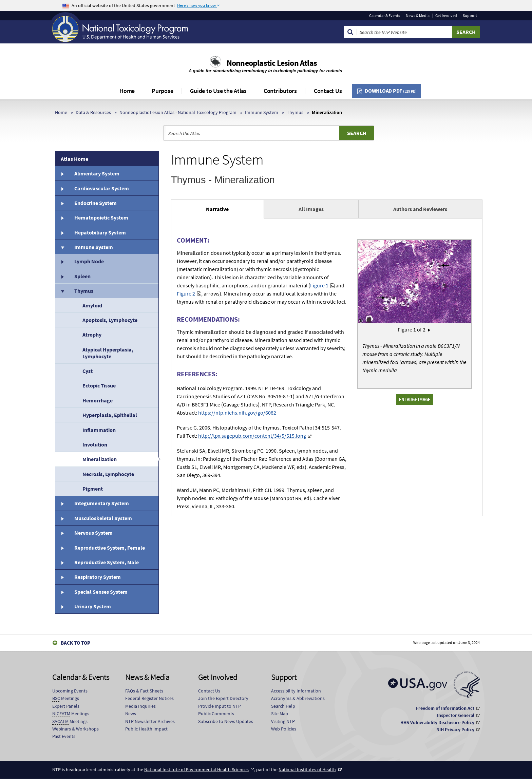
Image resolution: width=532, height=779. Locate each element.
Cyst (88, 371)
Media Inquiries (140, 706)
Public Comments (216, 714)
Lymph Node (89, 261)
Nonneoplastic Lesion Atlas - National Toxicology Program (178, 112)
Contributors (280, 91)
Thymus (295, 112)
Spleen (82, 276)
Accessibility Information (296, 691)
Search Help (283, 706)
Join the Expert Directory (223, 698)
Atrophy (92, 335)
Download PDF (391, 91)
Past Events (64, 736)
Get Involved (446, 16)
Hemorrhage (98, 400)
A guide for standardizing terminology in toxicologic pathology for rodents (266, 71)
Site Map (280, 714)
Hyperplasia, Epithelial (110, 415)
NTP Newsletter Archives (150, 721)
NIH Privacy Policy (455, 729)
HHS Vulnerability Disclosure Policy (437, 722)
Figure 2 (186, 293)
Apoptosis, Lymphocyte (110, 320)
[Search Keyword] (405, 32)
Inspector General (456, 715)
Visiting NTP (283, 721)
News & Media (418, 16)
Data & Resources (93, 112)
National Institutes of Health (307, 769)
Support (470, 16)
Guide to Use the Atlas (218, 91)
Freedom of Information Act (445, 708)
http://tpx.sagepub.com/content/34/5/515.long (252, 436)
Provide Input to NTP (220, 706)
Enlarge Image (415, 399)
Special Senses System (101, 592)
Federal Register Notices (149, 698)
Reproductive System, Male (107, 562)
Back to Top (75, 643)
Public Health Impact (146, 729)
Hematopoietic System (101, 217)
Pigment (93, 489)
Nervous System (93, 533)
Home (127, 91)
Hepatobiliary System (100, 232)
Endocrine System (96, 203)
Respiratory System (98, 577)
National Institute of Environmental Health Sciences (196, 769)
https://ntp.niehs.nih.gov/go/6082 (237, 413)
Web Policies (284, 729)
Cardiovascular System (102, 188)
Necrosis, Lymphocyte (108, 474)
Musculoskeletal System (103, 518)
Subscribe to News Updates (226, 721)
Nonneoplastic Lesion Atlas (272, 63)
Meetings (66, 698)
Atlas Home (74, 159)
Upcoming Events (70, 691)
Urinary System (93, 606)
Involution (95, 444)
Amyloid (92, 305)
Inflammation (99, 430)
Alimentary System (97, 173)
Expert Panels (66, 706)
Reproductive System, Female (110, 548)
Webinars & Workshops (75, 729)
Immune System (262, 112)
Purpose (162, 91)
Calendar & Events (385, 16)
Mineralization (100, 459)
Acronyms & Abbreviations (298, 698)
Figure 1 (319, 285)
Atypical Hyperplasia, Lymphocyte (108, 353)
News (131, 714)
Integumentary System (102, 503)
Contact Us (328, 91)
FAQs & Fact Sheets (144, 691)
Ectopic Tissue (99, 385)
